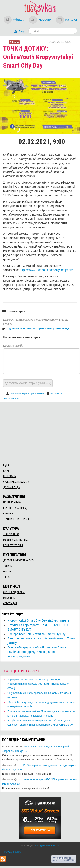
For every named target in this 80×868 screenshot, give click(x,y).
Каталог (71, 20)
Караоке (8, 514)
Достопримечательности (19, 561)
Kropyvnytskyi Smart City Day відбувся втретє (38, 620)
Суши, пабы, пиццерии (16, 482)
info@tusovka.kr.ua (47, 845)
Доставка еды (12, 487)
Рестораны (10, 476)
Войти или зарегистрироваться (27, 393)
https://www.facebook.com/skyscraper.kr (46, 270)
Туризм (8, 566)
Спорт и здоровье (14, 592)
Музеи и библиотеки (16, 540)
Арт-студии (10, 603)
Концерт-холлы (13, 545)
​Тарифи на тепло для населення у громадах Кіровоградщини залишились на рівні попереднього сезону (38, 684)
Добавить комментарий (28, 383)
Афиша (19, 20)
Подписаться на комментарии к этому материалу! (37, 329)
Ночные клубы (12, 502)
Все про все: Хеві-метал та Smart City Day (36, 634)
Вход (22, 31)
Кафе (6, 471)
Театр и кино (11, 534)
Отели (7, 572)
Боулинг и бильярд (15, 508)
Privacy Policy (12, 852)
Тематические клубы (16, 519)
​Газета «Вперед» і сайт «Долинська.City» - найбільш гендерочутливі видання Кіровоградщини (37, 652)
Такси (7, 577)
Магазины (9, 598)
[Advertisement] (40, 432)
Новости (45, 20)
